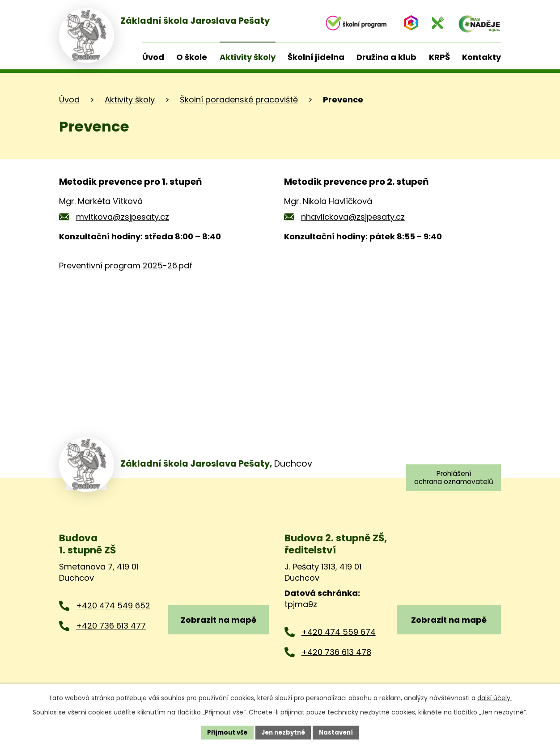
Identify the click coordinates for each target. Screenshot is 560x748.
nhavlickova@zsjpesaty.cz (353, 217)
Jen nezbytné (283, 732)
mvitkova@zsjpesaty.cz (123, 217)
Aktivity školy (130, 100)
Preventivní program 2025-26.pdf (126, 266)
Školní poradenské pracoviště (239, 100)
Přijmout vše (224, 732)
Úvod (69, 100)
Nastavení (339, 732)
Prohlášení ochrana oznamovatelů (451, 478)
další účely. (494, 697)
